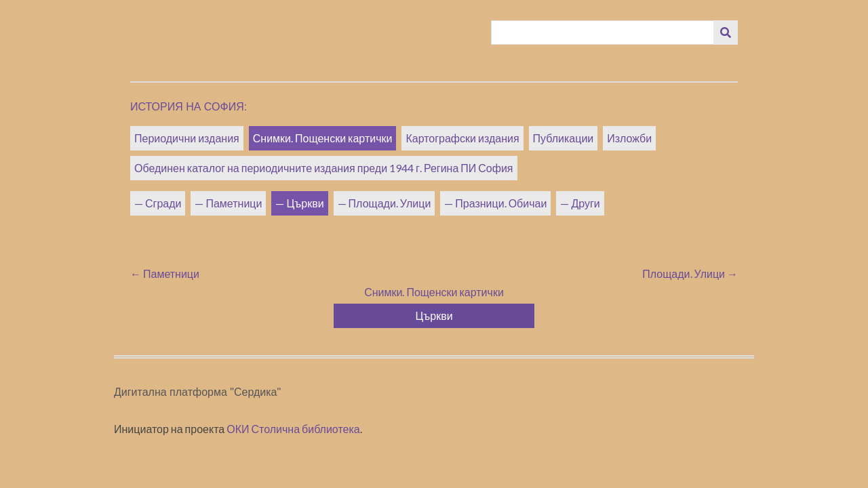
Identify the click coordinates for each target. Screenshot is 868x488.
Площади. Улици (390, 203)
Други (585, 203)
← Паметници (165, 273)
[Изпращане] (726, 33)
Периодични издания (187, 138)
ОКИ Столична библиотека (293, 429)
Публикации (564, 138)
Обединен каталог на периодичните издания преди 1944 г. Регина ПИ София (324, 168)
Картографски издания (462, 138)
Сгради (163, 203)
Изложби (629, 138)
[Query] (603, 33)
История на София (187, 107)
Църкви (305, 203)
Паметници (234, 203)
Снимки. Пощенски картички (323, 138)
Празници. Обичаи (501, 203)
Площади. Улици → (690, 273)
